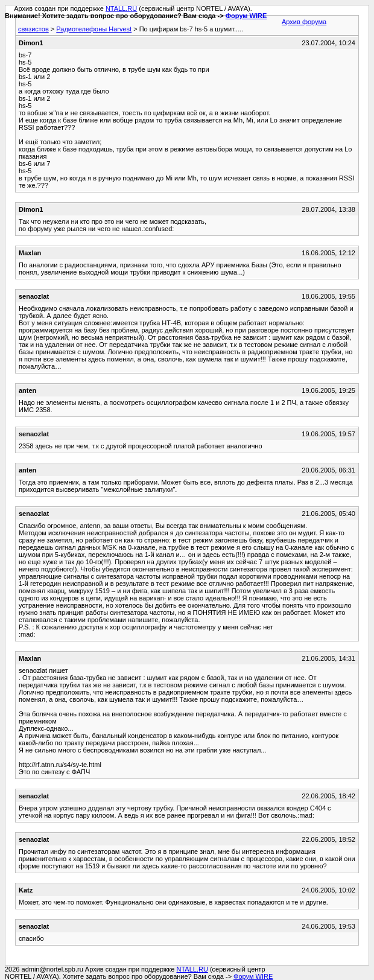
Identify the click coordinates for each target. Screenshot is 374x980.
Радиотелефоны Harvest (94, 29)
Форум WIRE (246, 16)
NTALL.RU (121, 8)
